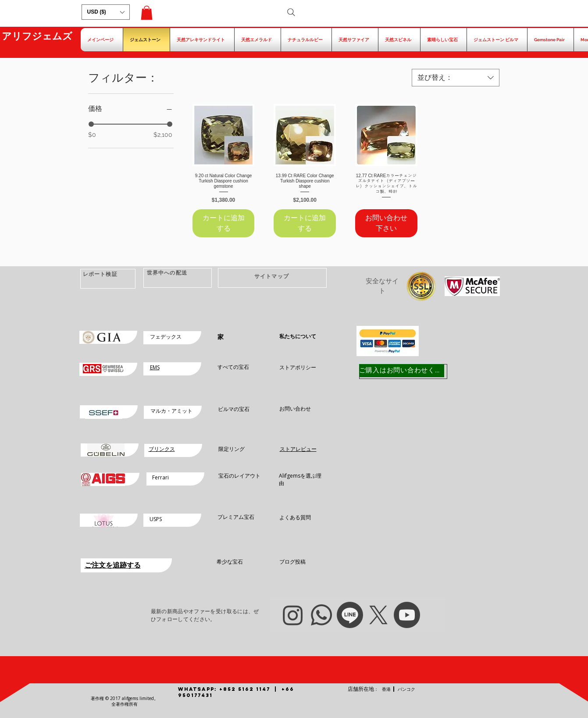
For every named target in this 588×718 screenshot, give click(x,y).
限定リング (232, 449)
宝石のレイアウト (239, 476)
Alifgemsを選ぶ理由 (300, 479)
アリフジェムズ (37, 36)
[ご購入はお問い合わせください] (402, 371)
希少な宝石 (230, 562)
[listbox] (106, 12)
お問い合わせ (295, 409)
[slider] (91, 124)
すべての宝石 (233, 367)
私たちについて (298, 336)
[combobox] (456, 78)
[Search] (291, 12)
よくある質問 (295, 517)
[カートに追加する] (224, 223)
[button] (106, 12)
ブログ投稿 (292, 562)
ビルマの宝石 (234, 409)
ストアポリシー (298, 367)
